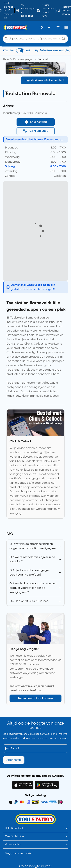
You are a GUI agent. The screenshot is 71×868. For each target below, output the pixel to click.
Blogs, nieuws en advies (19, 829)
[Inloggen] (50, 27)
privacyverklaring (58, 738)
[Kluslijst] (41, 27)
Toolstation (24, 865)
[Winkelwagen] (58, 27)
